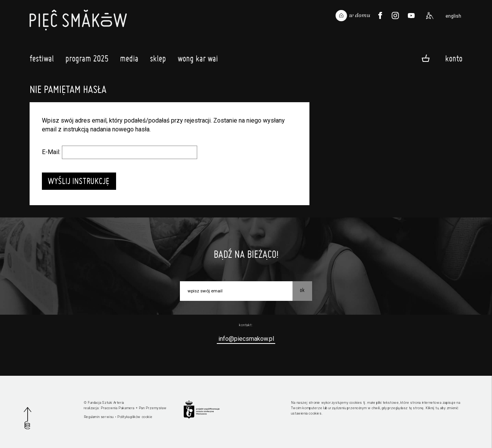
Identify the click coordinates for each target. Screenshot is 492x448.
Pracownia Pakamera (118, 408)
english (453, 16)
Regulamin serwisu (99, 417)
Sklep (158, 60)
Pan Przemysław (153, 408)
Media (129, 60)
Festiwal (42, 60)
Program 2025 (87, 60)
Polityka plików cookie (135, 417)
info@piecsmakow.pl (246, 339)
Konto (454, 58)
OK (302, 290)
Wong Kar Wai (198, 60)
